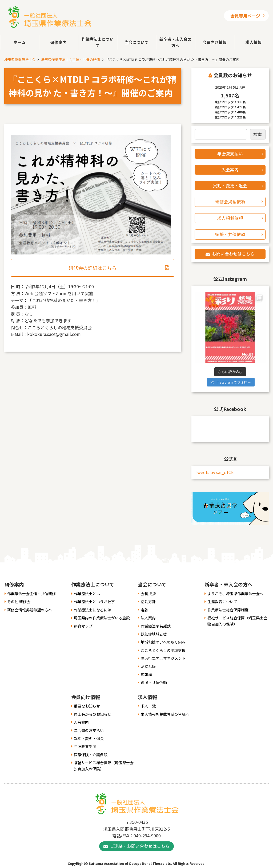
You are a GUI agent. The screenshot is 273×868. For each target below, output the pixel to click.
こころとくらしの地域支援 (163, 650)
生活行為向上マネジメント (163, 658)
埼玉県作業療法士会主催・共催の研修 (71, 59)
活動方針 (148, 602)
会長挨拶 (148, 594)
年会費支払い (230, 154)
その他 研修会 (19, 602)
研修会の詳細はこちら (93, 268)
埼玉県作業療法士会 (20, 59)
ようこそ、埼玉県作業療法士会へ (235, 594)
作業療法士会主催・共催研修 (31, 594)
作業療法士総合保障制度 (228, 610)
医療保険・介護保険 (91, 755)
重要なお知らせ (87, 706)
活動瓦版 (148, 666)
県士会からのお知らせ (93, 714)
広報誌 (146, 674)
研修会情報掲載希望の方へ (30, 610)
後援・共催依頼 (230, 234)
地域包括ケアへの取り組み (163, 642)
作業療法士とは (87, 594)
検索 (258, 134)
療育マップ (83, 626)
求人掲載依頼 (230, 218)
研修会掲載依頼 (230, 201)
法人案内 (148, 618)
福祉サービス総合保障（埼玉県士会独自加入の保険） (237, 621)
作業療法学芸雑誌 (156, 626)
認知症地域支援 (154, 634)
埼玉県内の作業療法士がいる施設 (102, 618)
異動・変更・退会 (230, 186)
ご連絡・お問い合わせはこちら (140, 846)
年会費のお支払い (89, 730)
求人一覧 (148, 706)
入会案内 (230, 170)
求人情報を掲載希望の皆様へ (165, 714)
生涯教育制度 (85, 746)
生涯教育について (222, 602)
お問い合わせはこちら (233, 254)
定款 (144, 610)
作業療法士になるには (93, 610)
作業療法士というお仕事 (94, 602)
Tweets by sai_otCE (214, 472)
